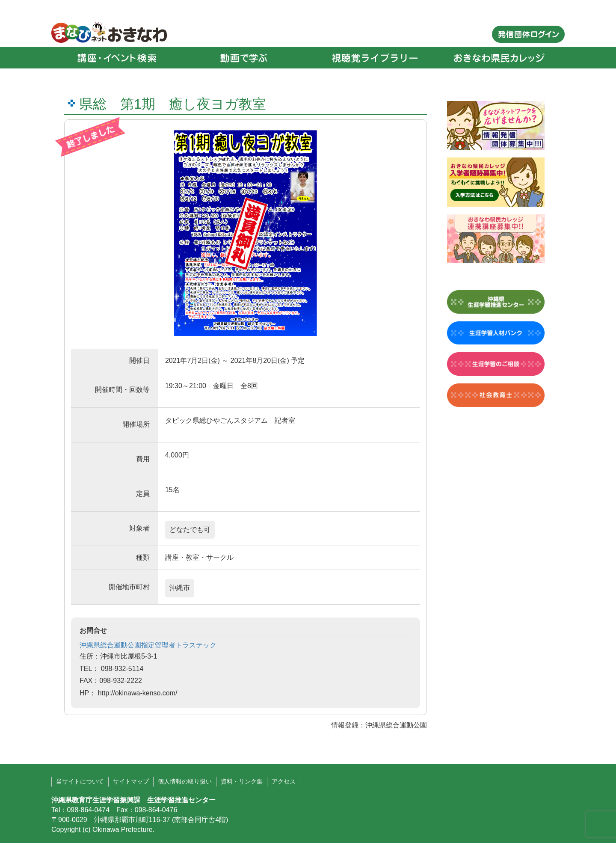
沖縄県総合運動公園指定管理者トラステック (148, 645)
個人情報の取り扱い (185, 781)
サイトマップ (131, 781)
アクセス (284, 781)
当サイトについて (80, 781)
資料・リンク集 (242, 781)
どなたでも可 (190, 530)
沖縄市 (180, 588)
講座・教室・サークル (199, 557)
